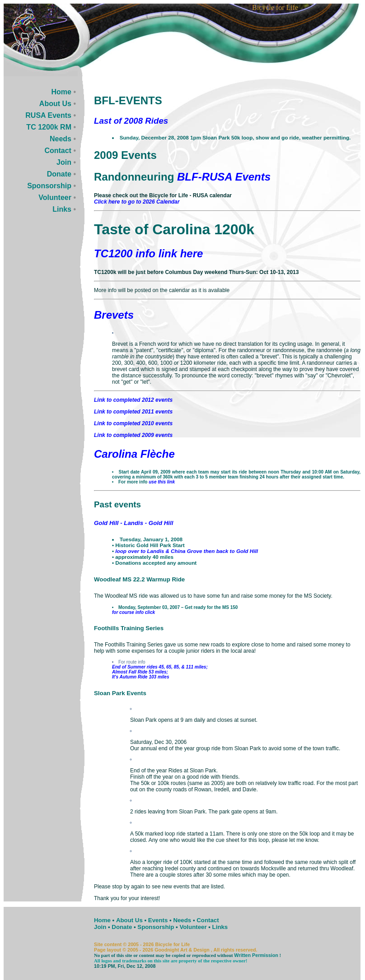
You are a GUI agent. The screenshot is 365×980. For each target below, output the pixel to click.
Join (64, 162)
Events (158, 920)
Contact (58, 151)
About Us (55, 104)
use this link (162, 482)
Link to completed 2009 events (133, 435)
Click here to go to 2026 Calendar (137, 202)
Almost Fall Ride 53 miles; (140, 672)
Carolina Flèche (134, 454)
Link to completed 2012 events (133, 400)
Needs (61, 139)
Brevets (114, 315)
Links (62, 209)
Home (61, 92)
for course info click (133, 612)
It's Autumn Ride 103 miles (140, 677)
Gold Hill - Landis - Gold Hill (133, 523)
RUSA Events (48, 115)
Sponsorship (49, 186)
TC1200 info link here (148, 253)
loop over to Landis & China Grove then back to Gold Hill (187, 551)
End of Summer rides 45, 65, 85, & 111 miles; (160, 667)
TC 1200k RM (49, 127)
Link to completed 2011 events (133, 412)
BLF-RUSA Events (224, 177)
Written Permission (256, 955)
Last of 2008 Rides (131, 121)
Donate (59, 174)
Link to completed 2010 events (133, 423)
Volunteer (55, 197)
